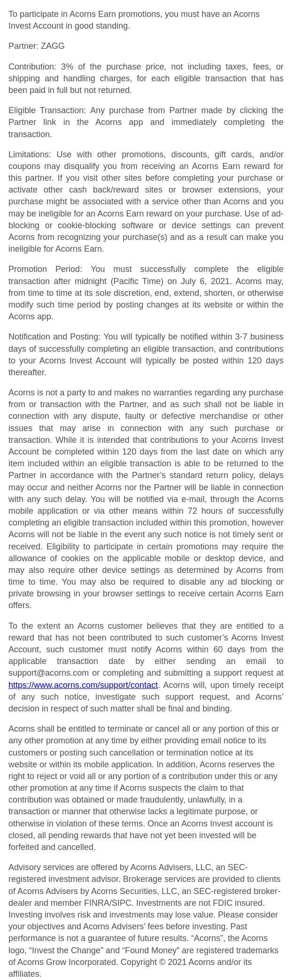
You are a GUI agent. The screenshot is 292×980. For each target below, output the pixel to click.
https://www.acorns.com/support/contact (83, 685)
